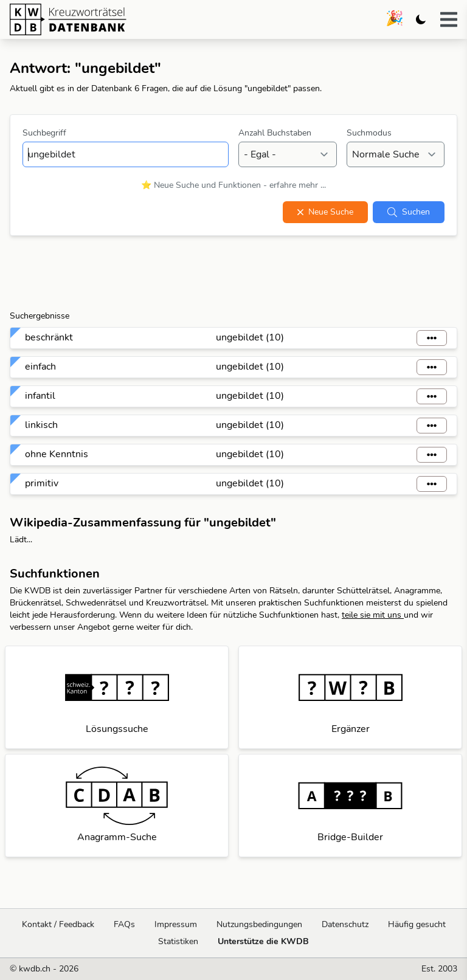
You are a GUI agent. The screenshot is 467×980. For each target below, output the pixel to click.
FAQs (124, 924)
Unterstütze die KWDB (263, 941)
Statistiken (178, 941)
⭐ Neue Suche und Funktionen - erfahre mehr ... (233, 185)
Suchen (409, 212)
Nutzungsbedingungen (259, 924)
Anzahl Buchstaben (275, 133)
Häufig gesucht (417, 924)
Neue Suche (325, 212)
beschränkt (49, 337)
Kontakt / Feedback (58, 924)
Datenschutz (345, 924)
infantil (40, 396)
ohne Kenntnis (57, 454)
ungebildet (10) (250, 337)
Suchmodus (369, 133)
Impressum (176, 924)
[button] (449, 19)
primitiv (42, 483)
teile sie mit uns (373, 615)
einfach (40, 367)
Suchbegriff (44, 133)
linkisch (41, 425)
